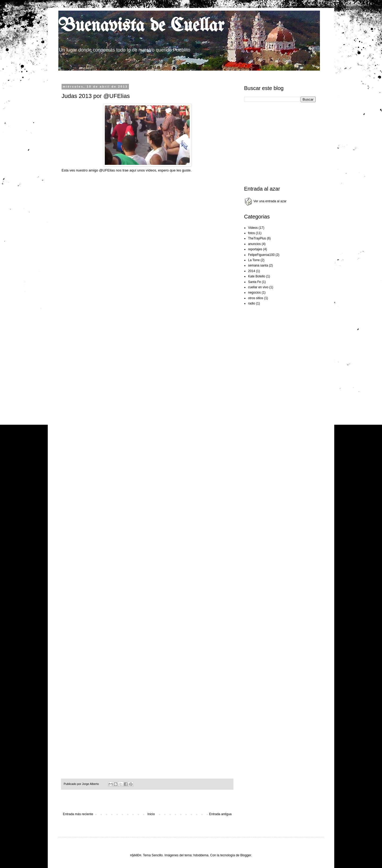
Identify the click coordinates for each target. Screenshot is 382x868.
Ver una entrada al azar (265, 201)
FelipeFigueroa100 (261, 255)
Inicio (151, 814)
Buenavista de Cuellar (141, 26)
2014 (252, 271)
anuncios (254, 244)
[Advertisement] (163, 73)
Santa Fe (255, 282)
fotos (251, 233)
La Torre (254, 260)
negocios (254, 293)
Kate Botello (257, 276)
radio (252, 303)
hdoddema (201, 855)
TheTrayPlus (257, 238)
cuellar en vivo (258, 287)
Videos (253, 228)
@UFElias (107, 170)
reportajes (255, 249)
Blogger (246, 855)
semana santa (258, 265)
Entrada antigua (220, 814)
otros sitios (256, 298)
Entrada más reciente (78, 814)
